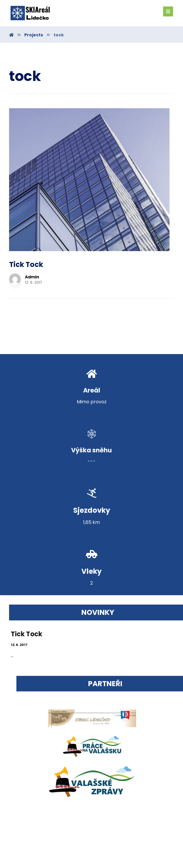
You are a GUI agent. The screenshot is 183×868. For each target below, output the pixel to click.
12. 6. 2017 (20, 542)
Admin (135, 126)
